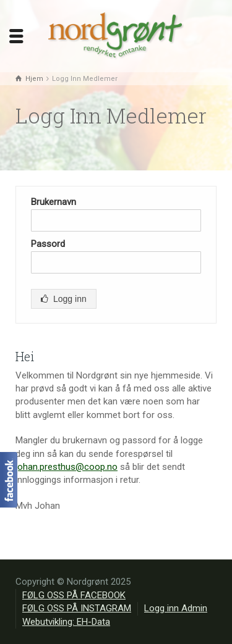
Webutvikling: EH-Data (66, 622)
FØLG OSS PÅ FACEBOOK (74, 595)
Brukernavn (54, 202)
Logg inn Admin (176, 608)
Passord (48, 244)
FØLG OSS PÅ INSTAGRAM (77, 608)
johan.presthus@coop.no (67, 467)
